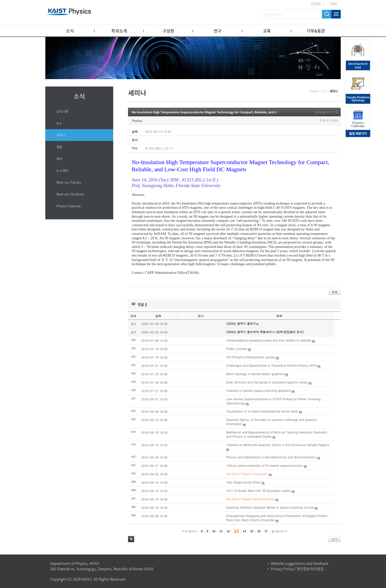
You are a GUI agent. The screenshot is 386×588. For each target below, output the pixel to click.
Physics (137, 121)
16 (259, 531)
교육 (267, 31)
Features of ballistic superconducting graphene (258, 390)
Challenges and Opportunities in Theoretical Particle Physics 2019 (271, 365)
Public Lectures (237, 349)
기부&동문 (316, 31)
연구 (218, 31)
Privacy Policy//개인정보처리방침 (297, 569)
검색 (131, 539)
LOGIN (316, 4)
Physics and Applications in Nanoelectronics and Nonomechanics (271, 457)
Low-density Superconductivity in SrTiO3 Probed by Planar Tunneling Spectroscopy (273, 401)
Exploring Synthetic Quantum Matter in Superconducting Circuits (270, 507)
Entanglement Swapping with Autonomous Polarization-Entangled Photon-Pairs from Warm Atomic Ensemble (278, 518)
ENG (334, 4)
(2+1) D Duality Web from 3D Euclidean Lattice (258, 491)
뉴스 (59, 123)
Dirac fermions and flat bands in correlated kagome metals (267, 382)
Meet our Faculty (69, 182)
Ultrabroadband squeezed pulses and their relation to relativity (269, 340)
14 (244, 531)
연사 (201, 316)
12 (228, 531)
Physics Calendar (69, 206)
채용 (59, 147)
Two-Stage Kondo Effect (243, 482)
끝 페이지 (279, 531)
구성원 (168, 31)
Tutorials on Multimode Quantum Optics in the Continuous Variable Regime (278, 445)
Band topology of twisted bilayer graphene (255, 374)
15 (251, 531)
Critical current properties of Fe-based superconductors (265, 465)
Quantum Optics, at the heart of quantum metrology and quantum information (272, 422)
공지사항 (62, 111)
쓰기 (335, 539)
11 (221, 531)
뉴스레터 (62, 170)
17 (266, 531)
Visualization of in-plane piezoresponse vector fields (262, 411)
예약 (59, 159)
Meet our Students (70, 194)
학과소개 (119, 31)
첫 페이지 (190, 531)
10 (214, 531)
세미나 (61, 135)
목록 (335, 292)
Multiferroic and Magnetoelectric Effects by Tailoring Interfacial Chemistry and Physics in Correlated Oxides (276, 434)
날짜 (158, 316)
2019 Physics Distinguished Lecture (250, 357)
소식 (70, 31)
